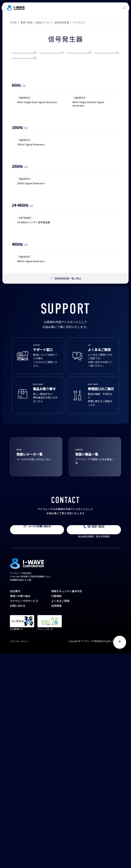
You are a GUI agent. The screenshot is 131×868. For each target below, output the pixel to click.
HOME (13, 22)
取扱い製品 (27, 22)
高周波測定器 (62, 22)
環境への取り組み (20, 810)
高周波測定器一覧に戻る (65, 493)
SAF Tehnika (25, 391)
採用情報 (56, 820)
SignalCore (24, 148)
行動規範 (56, 810)
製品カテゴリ (44, 22)
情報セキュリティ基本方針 (67, 805)
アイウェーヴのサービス (24, 815)
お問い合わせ (18, 820)
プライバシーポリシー (20, 856)
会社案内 (15, 805)
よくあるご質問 (60, 815)
